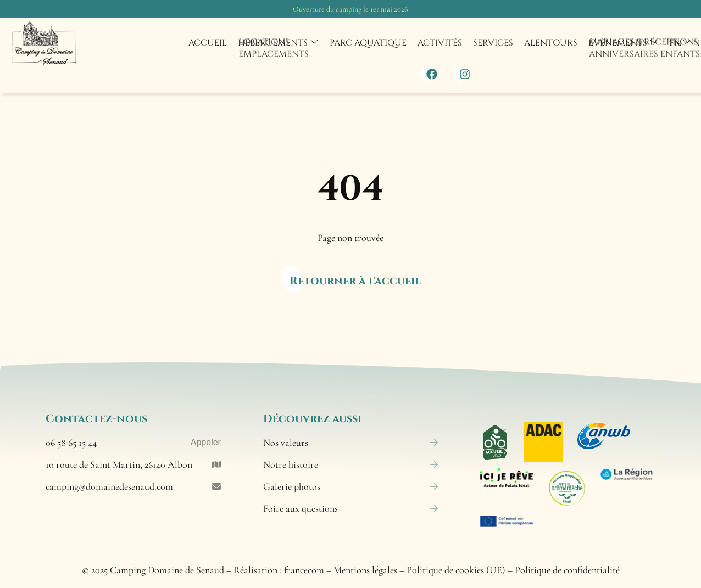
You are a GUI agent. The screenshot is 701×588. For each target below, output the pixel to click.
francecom (304, 570)
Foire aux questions (351, 508)
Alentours (551, 43)
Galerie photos (351, 486)
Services (493, 43)
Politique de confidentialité (567, 570)
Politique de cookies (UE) (456, 570)
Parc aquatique (368, 43)
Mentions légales (365, 570)
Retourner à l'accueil (355, 281)
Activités (440, 43)
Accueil (208, 43)
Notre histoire (351, 464)
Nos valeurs (351, 443)
